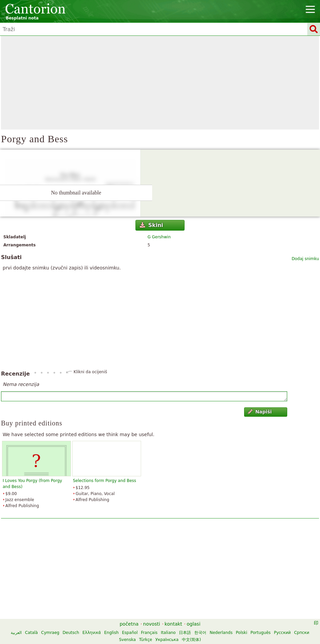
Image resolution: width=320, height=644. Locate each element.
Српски (302, 633)
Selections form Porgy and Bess (104, 481)
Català (31, 633)
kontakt (173, 624)
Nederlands (221, 633)
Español (130, 633)
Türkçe (146, 640)
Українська (167, 640)
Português (260, 633)
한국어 (200, 633)
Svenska (127, 640)
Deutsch (71, 633)
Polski (241, 633)
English (111, 633)
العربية (16, 633)
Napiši (260, 412)
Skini (151, 225)
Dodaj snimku (305, 259)
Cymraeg (50, 633)
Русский (282, 633)
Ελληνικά (92, 633)
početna (129, 624)
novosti (152, 624)
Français (149, 633)
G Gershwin (159, 237)
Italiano (168, 633)
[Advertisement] (160, 83)
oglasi (193, 624)
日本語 (185, 633)
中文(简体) (191, 640)
